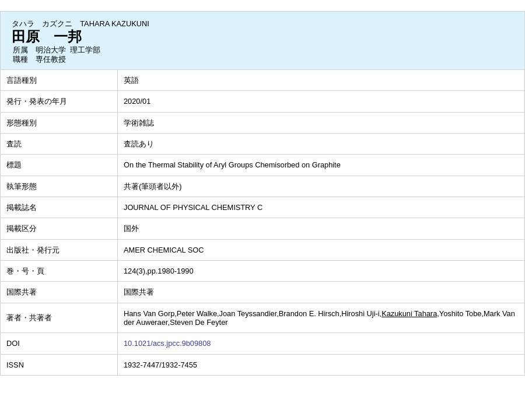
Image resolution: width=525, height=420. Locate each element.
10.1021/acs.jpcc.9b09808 (167, 343)
